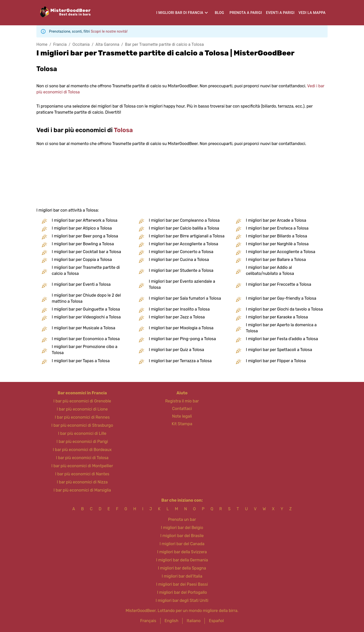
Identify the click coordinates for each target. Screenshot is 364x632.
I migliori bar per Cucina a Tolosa (179, 260)
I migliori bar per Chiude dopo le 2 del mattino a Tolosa (86, 298)
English (172, 621)
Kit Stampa (182, 424)
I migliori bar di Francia (180, 13)
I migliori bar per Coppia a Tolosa (82, 260)
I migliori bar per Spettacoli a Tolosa (279, 350)
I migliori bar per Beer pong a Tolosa (85, 236)
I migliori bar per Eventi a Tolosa (81, 284)
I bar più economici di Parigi (82, 442)
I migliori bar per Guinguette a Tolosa (86, 309)
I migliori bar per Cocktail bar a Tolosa (86, 252)
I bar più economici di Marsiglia (82, 490)
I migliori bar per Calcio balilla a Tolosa (184, 228)
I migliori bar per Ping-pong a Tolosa (182, 339)
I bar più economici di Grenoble (82, 401)
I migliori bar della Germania (182, 560)
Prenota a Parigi (246, 13)
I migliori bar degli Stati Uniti (182, 600)
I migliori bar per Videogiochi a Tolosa (86, 317)
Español (216, 621)
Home (42, 44)
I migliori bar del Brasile (182, 536)
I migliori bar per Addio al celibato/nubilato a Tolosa (270, 270)
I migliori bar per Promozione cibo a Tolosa (85, 350)
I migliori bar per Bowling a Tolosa (83, 244)
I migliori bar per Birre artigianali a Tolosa (187, 236)
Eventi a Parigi (280, 13)
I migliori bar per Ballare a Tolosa (276, 260)
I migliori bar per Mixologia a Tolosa (181, 328)
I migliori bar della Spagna (182, 568)
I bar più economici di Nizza (82, 482)
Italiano (194, 621)
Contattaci (182, 409)
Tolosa (123, 130)
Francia (60, 44)
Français (148, 621)
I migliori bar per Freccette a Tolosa (279, 284)
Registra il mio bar (182, 401)
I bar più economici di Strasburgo (82, 425)
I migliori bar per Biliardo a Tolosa (277, 236)
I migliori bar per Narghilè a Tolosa (277, 244)
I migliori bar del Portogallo (182, 592)
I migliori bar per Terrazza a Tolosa (180, 361)
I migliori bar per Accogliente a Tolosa (184, 244)
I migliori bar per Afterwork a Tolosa (85, 220)
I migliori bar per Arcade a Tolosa (276, 220)
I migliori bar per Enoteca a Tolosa (277, 228)
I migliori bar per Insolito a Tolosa (179, 309)
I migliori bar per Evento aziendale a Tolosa (182, 284)
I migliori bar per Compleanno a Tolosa (184, 220)
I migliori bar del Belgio (182, 528)
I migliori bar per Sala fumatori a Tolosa (185, 298)
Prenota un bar (182, 519)
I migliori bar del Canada (182, 544)
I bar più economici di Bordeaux (82, 450)
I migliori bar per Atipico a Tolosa (82, 228)
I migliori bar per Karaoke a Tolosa (277, 317)
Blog (220, 13)
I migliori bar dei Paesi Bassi (182, 584)
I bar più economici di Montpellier (82, 466)
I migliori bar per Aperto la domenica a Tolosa (281, 328)
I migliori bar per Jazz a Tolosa (177, 317)
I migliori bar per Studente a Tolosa (181, 270)
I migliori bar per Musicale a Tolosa (84, 328)
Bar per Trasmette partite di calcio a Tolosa (164, 44)
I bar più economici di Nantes (82, 474)
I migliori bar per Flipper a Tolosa (276, 361)
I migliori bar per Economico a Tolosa (86, 339)
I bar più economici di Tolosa (82, 458)
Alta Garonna (107, 44)
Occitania (81, 44)
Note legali (182, 416)
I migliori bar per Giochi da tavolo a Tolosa (284, 309)
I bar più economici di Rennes (82, 417)
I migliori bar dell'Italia (182, 576)
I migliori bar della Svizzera (182, 552)
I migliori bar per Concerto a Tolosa (181, 252)
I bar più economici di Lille (82, 433)
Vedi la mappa (312, 13)
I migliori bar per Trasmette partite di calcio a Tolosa (86, 270)
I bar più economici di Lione (82, 409)
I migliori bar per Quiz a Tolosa (177, 350)
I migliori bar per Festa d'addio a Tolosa (282, 339)
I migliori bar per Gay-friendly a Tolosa (281, 298)
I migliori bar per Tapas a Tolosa (81, 361)
